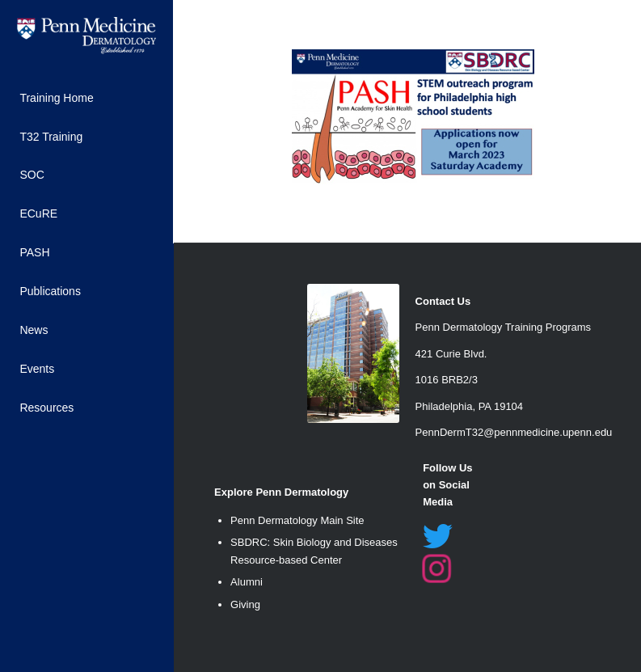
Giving (245, 604)
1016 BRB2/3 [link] (447, 380)
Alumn (245, 582)
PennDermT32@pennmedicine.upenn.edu (514, 432)
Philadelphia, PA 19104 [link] (469, 406)
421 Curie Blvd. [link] (451, 354)
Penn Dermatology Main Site (297, 520)
